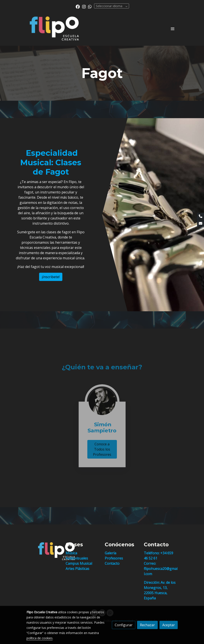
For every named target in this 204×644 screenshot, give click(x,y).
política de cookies (40, 638)
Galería (110, 553)
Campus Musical (79, 563)
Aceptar (169, 625)
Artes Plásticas (77, 569)
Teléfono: (152, 553)
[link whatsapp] (90, 6)
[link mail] (201, 223)
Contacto (112, 563)
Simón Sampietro (102, 428)
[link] (54, 29)
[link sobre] (43, 551)
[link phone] (201, 216)
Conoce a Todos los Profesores (102, 449)
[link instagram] (84, 6)
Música (71, 553)
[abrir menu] (172, 29)
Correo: (150, 563)
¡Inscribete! (51, 277)
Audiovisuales (77, 558)
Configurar (124, 625)
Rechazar (147, 625)
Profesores (114, 558)
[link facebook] (78, 6)
